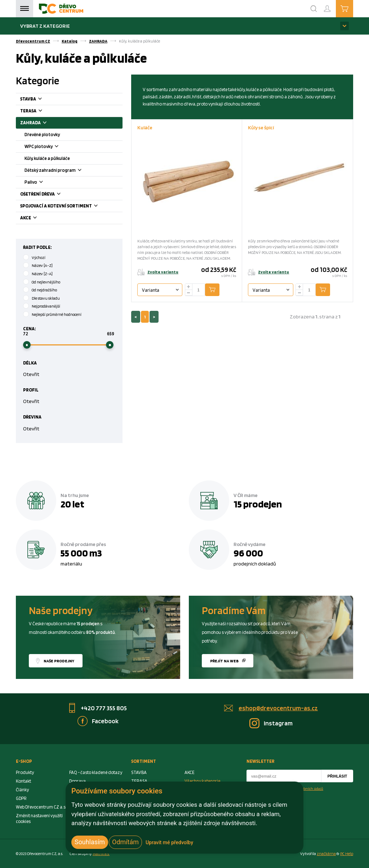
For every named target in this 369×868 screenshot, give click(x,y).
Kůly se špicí (261, 127)
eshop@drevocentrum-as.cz (278, 708)
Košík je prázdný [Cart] (353, 8)
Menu (25, 9)
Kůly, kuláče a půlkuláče (47, 158)
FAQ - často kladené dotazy (96, 772)
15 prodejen (258, 504)
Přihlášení (333, 6)
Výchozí (39, 258)
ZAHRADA (98, 41)
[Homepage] (61, 9)
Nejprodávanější (46, 306)
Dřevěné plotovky (42, 135)
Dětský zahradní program (62, 171)
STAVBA (40, 100)
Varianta (151, 290)
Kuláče (145, 127)
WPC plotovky (50, 147)
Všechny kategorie (202, 781)
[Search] (314, 9)
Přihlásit (337, 776)
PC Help (347, 854)
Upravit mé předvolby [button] (169, 842)
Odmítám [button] (125, 842)
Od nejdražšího (44, 290)
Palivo (43, 183)
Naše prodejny (59, 661)
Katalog (70, 41)
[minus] (189, 293)
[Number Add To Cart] (199, 290)
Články (22, 790)
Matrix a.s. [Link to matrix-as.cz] (101, 854)
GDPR (21, 798)
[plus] (189, 287)
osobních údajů (311, 788)
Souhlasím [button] (90, 842)
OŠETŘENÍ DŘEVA (49, 195)
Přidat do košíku (218, 290)
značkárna (326, 854)
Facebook (105, 721)
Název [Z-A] (42, 274)
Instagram (278, 723)
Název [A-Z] (42, 265)
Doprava (77, 781)
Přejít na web (224, 661)
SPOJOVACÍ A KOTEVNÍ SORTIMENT (68, 207)
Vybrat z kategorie (45, 26)
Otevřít (31, 374)
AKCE (37, 218)
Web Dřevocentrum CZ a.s (41, 807)
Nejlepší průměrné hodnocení (57, 314)
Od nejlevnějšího (46, 282)
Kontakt (23, 781)
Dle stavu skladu (46, 298)
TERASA (40, 111)
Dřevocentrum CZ (33, 41)
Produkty (25, 772)
